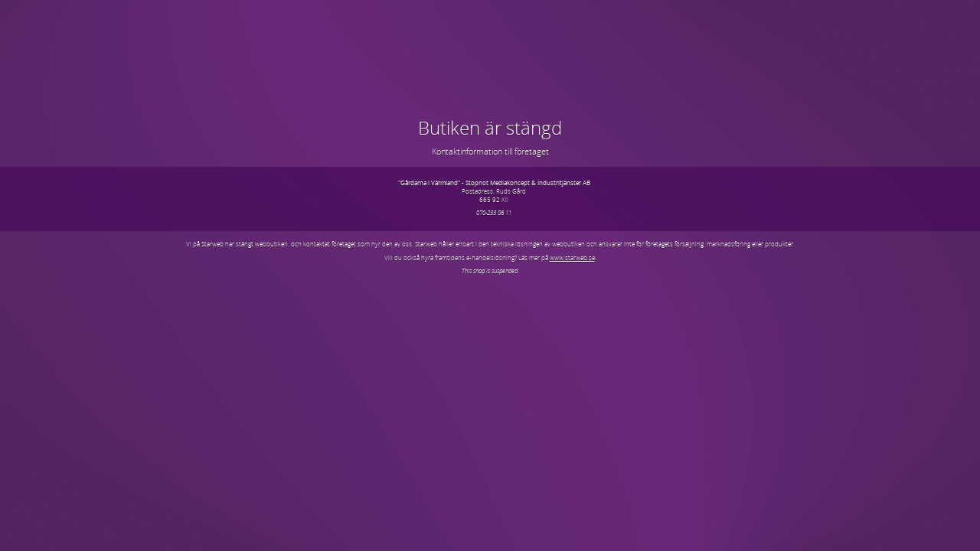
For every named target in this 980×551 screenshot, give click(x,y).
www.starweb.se (572, 258)
